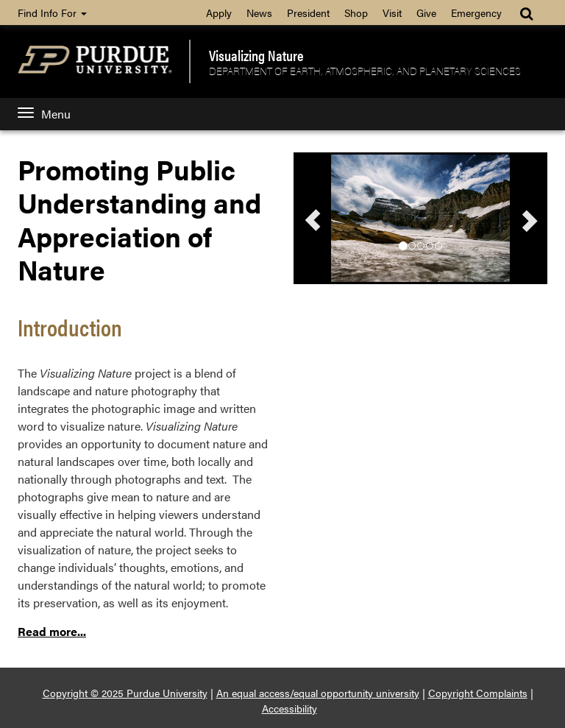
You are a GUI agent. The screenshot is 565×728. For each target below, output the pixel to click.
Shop (356, 13)
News (259, 13)
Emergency (476, 13)
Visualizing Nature (256, 55)
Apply (219, 13)
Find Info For (52, 13)
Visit (392, 13)
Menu (44, 114)
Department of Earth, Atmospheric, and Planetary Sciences (365, 70)
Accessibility (289, 708)
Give (426, 13)
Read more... (52, 631)
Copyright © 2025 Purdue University (125, 693)
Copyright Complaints (478, 693)
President (308, 13)
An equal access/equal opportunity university (318, 693)
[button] (313, 220)
